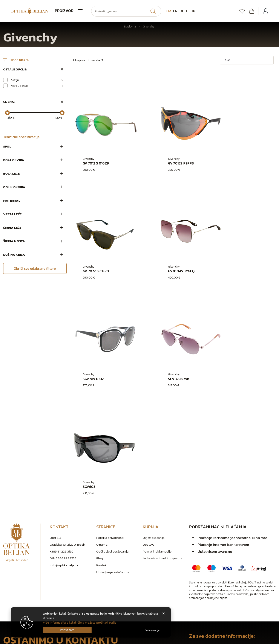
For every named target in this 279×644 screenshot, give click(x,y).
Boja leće (11, 173)
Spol (7, 146)
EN (175, 11)
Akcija (37, 80)
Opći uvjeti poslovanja (112, 439)
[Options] (152, 630)
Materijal (12, 200)
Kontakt (102, 453)
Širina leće (12, 228)
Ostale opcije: (15, 69)
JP (193, 11)
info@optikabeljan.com (67, 453)
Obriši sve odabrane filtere (35, 268)
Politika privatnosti (110, 426)
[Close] (67, 630)
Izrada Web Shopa (48, 640)
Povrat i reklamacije (157, 439)
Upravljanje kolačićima (113, 460)
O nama (102, 432)
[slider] (7, 113)
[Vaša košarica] (252, 11)
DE (182, 11)
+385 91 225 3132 (62, 439)
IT (188, 11)
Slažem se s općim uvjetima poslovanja (35, 587)
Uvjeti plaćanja (154, 426)
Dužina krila (14, 255)
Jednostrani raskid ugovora (162, 446)
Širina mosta (14, 241)
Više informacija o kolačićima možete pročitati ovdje (80, 623)
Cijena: (9, 102)
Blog (100, 446)
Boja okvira (14, 160)
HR (169, 11)
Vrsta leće (12, 214)
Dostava (149, 432)
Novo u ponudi (37, 86)
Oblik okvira (14, 187)
